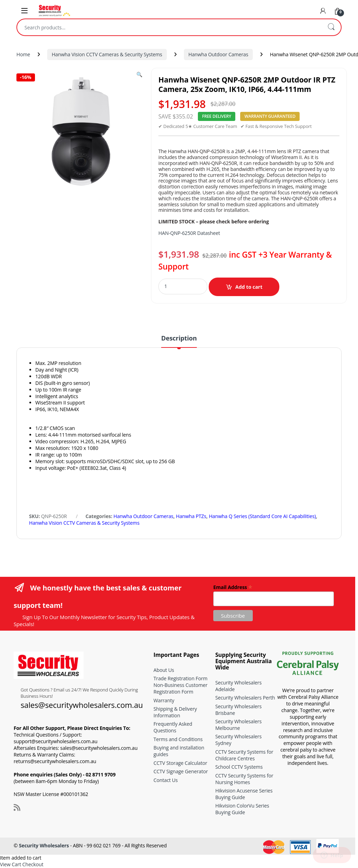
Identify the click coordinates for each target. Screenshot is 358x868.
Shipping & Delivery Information (175, 712)
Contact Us (166, 780)
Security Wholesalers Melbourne (239, 725)
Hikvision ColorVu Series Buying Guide (242, 809)
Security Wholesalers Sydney (239, 740)
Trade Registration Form (180, 678)
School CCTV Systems (239, 767)
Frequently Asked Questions (173, 727)
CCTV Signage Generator (181, 771)
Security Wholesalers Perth (245, 698)
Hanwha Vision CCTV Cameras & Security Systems (107, 54)
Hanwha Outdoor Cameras (218, 54)
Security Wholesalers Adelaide (239, 686)
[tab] (179, 341)
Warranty (164, 700)
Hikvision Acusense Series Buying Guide (244, 794)
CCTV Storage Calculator (180, 763)
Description (179, 339)
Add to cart (249, 287)
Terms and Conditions (178, 739)
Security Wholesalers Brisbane (239, 710)
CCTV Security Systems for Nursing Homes (244, 779)
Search (331, 27)
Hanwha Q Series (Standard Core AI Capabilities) (262, 516)
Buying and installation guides (179, 751)
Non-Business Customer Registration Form (180, 688)
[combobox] (169, 27)
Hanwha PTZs (191, 516)
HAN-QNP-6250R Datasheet (189, 233)
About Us (164, 670)
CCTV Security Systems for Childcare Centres (244, 755)
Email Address (233, 587)
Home (23, 54)
